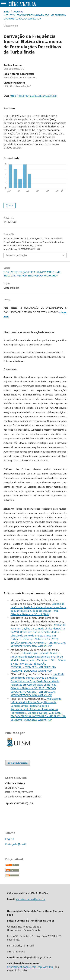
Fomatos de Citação (16, 255)
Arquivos (18, 12)
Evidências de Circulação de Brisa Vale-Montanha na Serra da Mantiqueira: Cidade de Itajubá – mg (38, 607)
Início (6, 12)
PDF (11, 206)
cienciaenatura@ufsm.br (31, 899)
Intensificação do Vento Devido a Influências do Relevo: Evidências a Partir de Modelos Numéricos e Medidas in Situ (37, 657)
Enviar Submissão (18, 763)
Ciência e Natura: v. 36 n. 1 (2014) (30, 614)
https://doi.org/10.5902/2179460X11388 (33, 96)
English (10, 839)
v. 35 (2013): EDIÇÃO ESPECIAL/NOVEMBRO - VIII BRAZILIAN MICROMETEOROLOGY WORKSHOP (35, 17)
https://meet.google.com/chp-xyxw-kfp (30, 967)
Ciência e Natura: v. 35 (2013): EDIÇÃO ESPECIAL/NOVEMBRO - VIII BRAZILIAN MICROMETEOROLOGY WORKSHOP (38, 643)
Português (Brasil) (16, 844)
